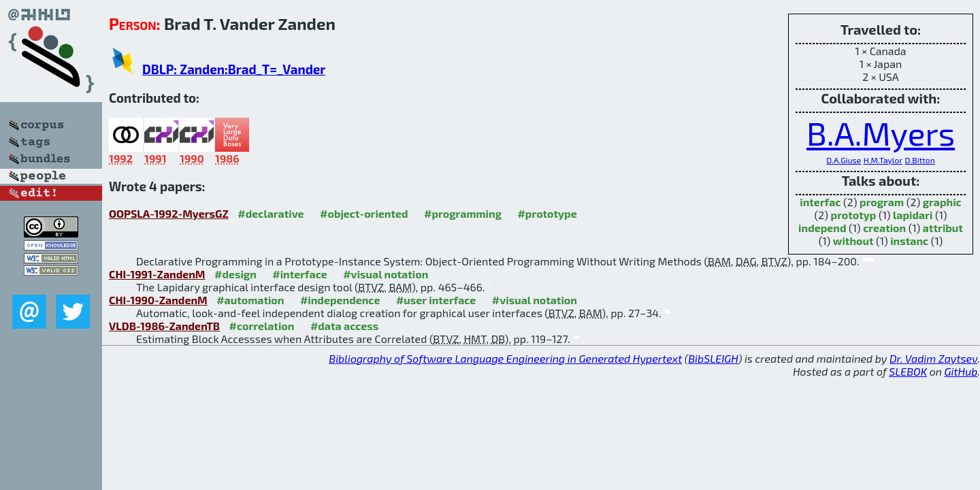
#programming (463, 213)
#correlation (262, 326)
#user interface (436, 300)
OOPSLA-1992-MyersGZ (169, 213)
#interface (299, 274)
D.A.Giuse (844, 160)
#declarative (271, 213)
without (853, 241)
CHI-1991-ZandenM (157, 274)
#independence (340, 300)
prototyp (854, 215)
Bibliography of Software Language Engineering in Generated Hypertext (505, 358)
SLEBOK (908, 371)
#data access (344, 326)
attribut (943, 228)
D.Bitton (920, 160)
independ (822, 228)
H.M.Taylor (883, 160)
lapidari (913, 215)
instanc (909, 241)
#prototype (547, 213)
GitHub (961, 371)
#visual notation (386, 274)
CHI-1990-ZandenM (158, 300)
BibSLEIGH (713, 358)
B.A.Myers (881, 133)
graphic (942, 202)
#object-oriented (364, 213)
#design (235, 274)
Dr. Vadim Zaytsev (933, 358)
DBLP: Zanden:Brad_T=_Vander (234, 69)
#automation (250, 300)
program (882, 202)
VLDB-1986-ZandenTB (164, 326)
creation (884, 228)
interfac (820, 202)
